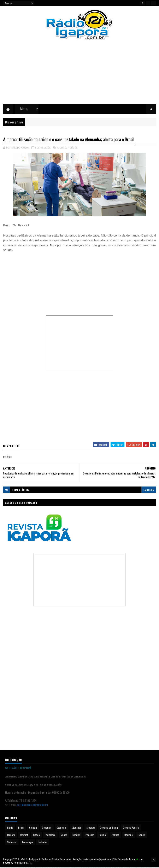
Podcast (90, 835)
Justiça (36, 835)
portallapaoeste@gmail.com (32, 805)
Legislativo (50, 835)
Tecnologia (27, 843)
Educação (76, 828)
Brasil (21, 828)
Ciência (33, 828)
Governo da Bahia (109, 828)
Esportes (91, 828)
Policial (103, 835)
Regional (129, 835)
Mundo (62, 148)
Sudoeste (12, 843)
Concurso (47, 828)
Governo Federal (131, 828)
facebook (149, 490)
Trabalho (43, 843)
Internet (24, 835)
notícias (73, 148)
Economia (62, 828)
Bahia (10, 828)
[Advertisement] (79, 76)
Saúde (142, 835)
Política (115, 835)
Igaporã (11, 835)
